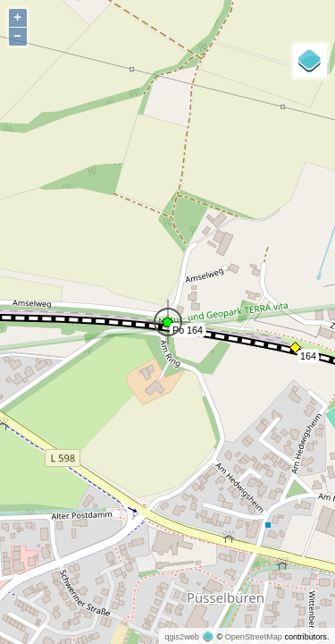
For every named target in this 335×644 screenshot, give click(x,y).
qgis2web (181, 637)
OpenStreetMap (254, 637)
